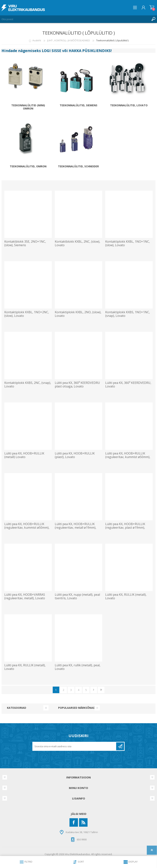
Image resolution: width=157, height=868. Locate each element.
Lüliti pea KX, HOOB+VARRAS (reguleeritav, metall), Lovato (25, 596)
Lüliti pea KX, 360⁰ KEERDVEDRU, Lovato (128, 385)
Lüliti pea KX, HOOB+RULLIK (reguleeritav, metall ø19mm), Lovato (75, 528)
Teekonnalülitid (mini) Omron (28, 107)
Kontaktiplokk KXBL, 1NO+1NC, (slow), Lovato (128, 243)
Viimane (101, 690)
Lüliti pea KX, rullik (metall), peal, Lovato (78, 667)
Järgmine (94, 690)
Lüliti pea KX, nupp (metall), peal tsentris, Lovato (77, 596)
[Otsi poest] (75, 19)
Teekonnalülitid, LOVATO (129, 105)
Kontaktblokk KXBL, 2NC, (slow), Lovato (77, 243)
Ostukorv (152, 8)
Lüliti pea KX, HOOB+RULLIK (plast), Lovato (75, 455)
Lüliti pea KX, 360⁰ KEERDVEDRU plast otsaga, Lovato (77, 385)
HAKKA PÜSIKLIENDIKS (90, 51)
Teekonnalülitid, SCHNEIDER (78, 166)
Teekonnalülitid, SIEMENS (78, 105)
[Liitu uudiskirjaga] (75, 746)
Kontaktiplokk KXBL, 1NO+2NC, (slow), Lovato (27, 314)
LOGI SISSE (51, 51)
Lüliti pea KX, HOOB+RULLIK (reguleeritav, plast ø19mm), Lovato (125, 528)
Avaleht (37, 40)
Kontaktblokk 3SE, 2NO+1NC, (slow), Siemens (25, 243)
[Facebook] (74, 822)
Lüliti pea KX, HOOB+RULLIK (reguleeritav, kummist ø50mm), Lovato (128, 457)
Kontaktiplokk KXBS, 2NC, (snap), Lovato (28, 385)
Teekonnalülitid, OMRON (28, 166)
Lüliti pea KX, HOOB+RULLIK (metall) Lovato (24, 455)
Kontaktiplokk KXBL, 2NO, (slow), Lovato (78, 314)
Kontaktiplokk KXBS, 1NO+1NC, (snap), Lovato (128, 314)
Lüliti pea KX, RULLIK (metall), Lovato (126, 596)
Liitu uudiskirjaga (120, 746)
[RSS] (83, 822)
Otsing (153, 19)
